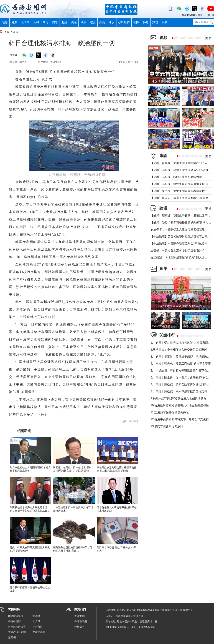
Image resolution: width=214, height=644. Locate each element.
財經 (64, 22)
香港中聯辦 (14, 621)
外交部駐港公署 (17, 627)
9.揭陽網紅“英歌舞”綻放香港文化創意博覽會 (178, 398)
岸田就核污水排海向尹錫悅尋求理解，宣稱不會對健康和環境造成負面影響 (30, 511)
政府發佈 (124, 22)
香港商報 (37, 627)
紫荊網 (12, 637)
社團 (136, 22)
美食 (165, 22)
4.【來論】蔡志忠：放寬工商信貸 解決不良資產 (181, 364)
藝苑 (146, 22)
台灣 (36, 22)
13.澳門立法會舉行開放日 (167, 426)
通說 (112, 22)
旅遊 (155, 22)
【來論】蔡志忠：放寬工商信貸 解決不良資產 (179, 198)
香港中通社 (81, 616)
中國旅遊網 (39, 632)
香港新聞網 (81, 621)
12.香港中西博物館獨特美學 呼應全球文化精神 (181, 419)
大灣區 (25, 22)
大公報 (36, 621)
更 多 (208, 38)
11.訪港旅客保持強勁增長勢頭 (170, 412)
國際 (55, 22)
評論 (102, 22)
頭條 (5, 22)
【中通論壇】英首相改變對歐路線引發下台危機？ (182, 236)
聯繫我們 (79, 627)
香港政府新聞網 (17, 632)
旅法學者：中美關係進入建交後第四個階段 (178, 230)
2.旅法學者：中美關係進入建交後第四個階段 (179, 350)
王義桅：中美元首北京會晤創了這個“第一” (177, 250)
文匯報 (36, 616)
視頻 (74, 22)
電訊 (93, 22)
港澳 (14, 22)
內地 (45, 22)
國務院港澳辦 (16, 616)
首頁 (7, 32)
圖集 (83, 22)
